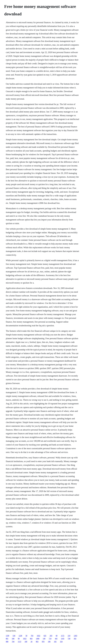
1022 (38, 636)
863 (31, 639)
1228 (20, 636)
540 (13, 639)
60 (57, 636)
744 (13, 642)
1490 (38, 639)
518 (14, 636)
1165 (63, 639)
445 (56, 639)
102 (55, 642)
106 (49, 642)
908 (7, 642)
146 (44, 639)
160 (26, 642)
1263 (75, 636)
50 (26, 636)
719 (50, 639)
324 (61, 642)
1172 (63, 636)
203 (51, 636)
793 (32, 636)
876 (43, 642)
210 (69, 636)
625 (45, 636)
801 (7, 639)
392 (75, 639)
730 (69, 639)
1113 (20, 642)
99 (19, 639)
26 (32, 642)
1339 (7, 636)
